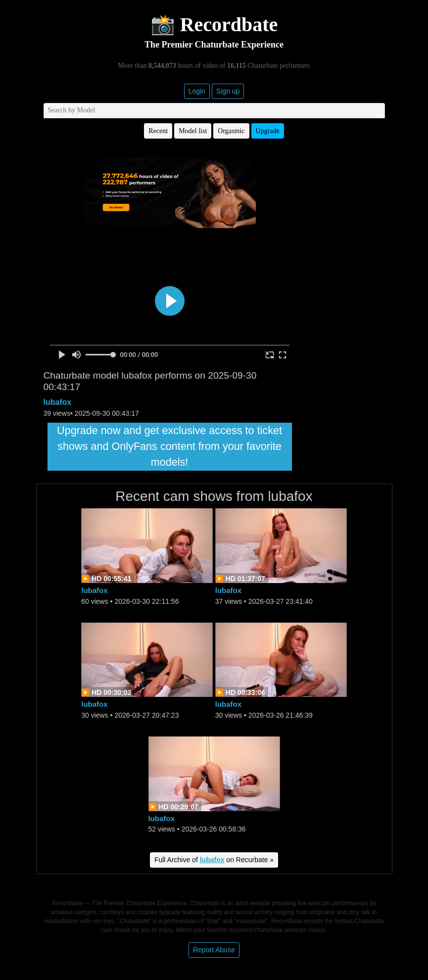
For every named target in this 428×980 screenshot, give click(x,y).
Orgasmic (231, 131)
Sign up (228, 91)
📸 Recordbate (214, 24)
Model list (193, 131)
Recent (158, 131)
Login (197, 91)
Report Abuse (214, 950)
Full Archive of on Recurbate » (214, 860)
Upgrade (268, 131)
